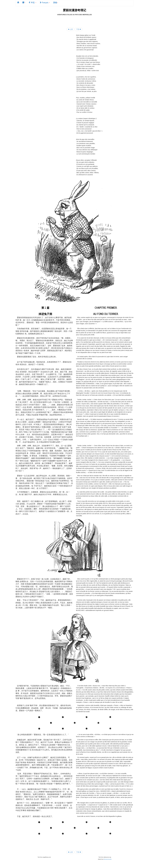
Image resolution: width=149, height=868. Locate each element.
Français (45, 2)
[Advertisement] (74, 20)
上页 (70, 29)
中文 (32, 2)
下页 (79, 29)
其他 (56, 2)
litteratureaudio (108, 859)
